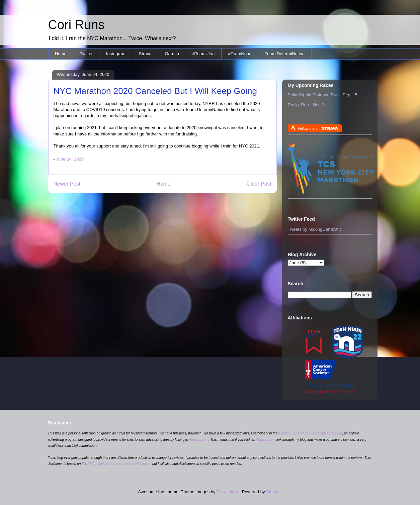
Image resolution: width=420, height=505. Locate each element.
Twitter (86, 54)
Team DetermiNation (285, 54)
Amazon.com (199, 440)
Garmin (172, 54)
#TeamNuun (240, 54)
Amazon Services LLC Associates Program (310, 433)
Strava (145, 54)
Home (61, 54)
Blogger (273, 492)
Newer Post (67, 184)
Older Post (259, 184)
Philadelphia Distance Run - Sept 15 (323, 95)
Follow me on (318, 128)
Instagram (116, 54)
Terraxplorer (228, 492)
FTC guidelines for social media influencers (119, 464)
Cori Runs (76, 25)
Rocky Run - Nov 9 (306, 105)
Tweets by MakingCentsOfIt (314, 229)
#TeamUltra (203, 54)
